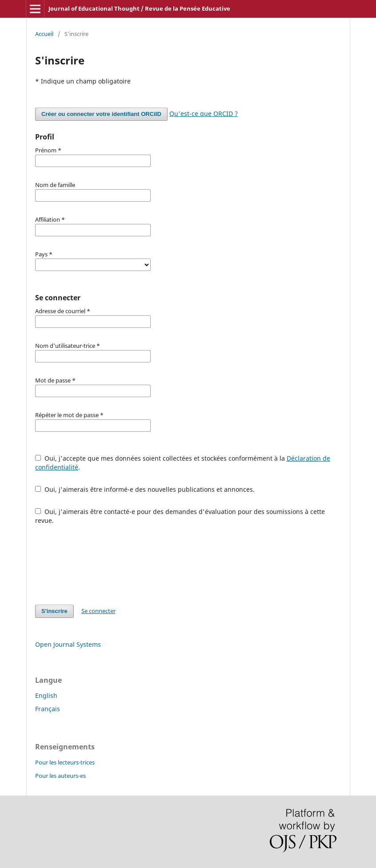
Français (48, 709)
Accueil (44, 34)
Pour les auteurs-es (60, 776)
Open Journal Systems (68, 644)
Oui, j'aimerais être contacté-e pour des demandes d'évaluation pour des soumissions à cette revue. (180, 516)
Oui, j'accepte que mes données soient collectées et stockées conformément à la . (183, 463)
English (46, 695)
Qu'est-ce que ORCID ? (204, 113)
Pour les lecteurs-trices (65, 762)
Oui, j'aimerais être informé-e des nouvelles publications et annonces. (145, 489)
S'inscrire (54, 611)
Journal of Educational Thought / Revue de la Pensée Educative (139, 8)
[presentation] (103, 565)
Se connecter (98, 611)
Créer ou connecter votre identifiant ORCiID (101, 114)
